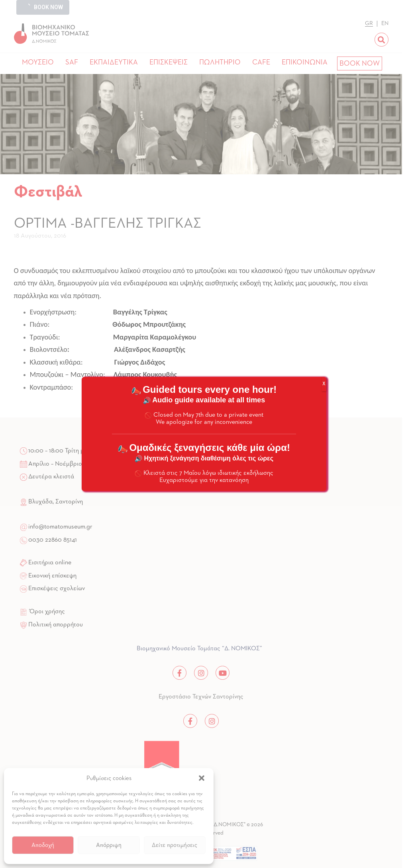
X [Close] (324, 384)
